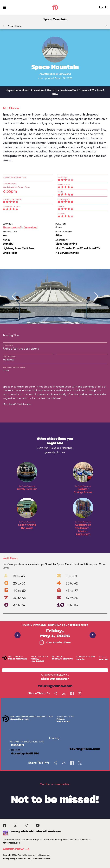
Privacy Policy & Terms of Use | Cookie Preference (26, 859)
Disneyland (65, 74)
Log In (103, 7)
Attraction (49, 74)
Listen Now (17, 849)
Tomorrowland (11, 227)
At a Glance (15, 26)
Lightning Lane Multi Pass (18, 248)
